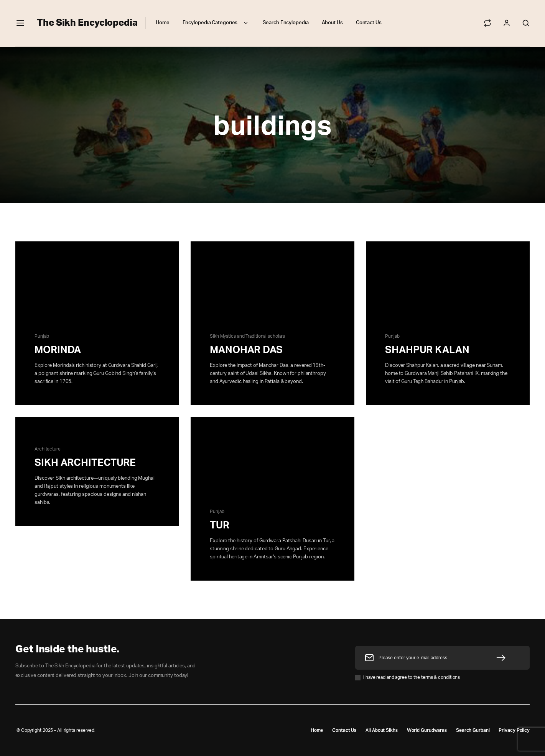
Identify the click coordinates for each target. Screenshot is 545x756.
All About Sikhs (382, 730)
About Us (332, 23)
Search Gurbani (473, 730)
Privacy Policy (514, 730)
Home (163, 23)
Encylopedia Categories (216, 23)
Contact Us (369, 23)
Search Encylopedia (286, 23)
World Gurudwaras (426, 730)
